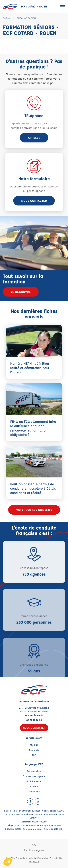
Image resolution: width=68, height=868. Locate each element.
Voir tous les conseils (34, 510)
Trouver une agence (34, 776)
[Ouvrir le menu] (62, 7)
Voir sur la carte (34, 715)
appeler (34, 138)
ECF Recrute (34, 781)
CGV (34, 845)
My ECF (34, 745)
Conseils (34, 750)
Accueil (7, 18)
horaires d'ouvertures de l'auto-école (34, 128)
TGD (34, 755)
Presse (34, 786)
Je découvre (21, 292)
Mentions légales (34, 850)
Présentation (34, 771)
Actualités (34, 791)
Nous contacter (34, 201)
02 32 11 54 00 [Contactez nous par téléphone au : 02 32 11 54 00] (34, 720)
